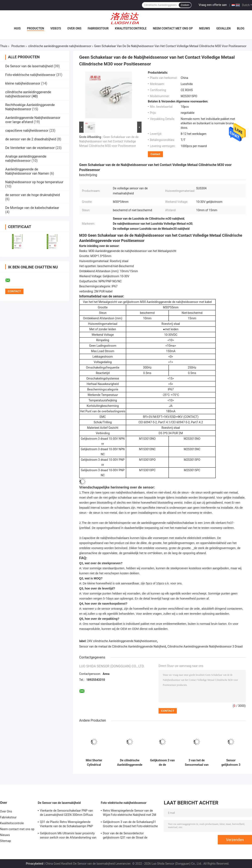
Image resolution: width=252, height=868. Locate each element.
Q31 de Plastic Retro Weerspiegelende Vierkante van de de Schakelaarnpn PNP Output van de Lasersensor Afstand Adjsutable (66, 825)
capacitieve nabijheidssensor (27, 131)
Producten (35, 28)
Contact (155, 154)
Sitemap (5, 841)
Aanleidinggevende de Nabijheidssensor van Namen (27, 171)
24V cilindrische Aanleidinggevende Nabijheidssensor (122, 641)
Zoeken (185, 5)
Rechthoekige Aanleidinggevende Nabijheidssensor (30, 107)
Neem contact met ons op (173, 28)
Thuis (4, 46)
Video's (56, 28)
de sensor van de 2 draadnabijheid (31, 139)
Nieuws (205, 28)
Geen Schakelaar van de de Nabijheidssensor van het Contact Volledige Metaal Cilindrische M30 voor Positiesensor (109, 141)
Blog (241, 28)
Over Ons (74, 28)
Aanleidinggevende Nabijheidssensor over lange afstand (33, 120)
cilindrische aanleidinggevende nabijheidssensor (60, 46)
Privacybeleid (35, 864)
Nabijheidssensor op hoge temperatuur (34, 182)
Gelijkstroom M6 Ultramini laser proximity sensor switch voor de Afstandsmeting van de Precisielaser (68, 836)
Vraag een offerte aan (213, 5)
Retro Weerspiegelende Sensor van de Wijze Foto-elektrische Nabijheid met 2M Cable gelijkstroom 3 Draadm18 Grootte (130, 813)
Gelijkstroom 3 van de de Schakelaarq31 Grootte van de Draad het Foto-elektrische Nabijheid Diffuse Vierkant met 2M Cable (130, 825)
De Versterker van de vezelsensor (30, 148)
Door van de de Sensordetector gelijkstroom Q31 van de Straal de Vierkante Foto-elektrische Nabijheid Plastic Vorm (127, 836)
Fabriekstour (98, 28)
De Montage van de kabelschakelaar (32, 208)
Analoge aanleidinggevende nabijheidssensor (26, 159)
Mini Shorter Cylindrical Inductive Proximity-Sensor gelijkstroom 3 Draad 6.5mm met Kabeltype (94, 763)
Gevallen (223, 28)
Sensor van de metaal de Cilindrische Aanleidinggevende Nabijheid (123, 646)
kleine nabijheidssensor (23, 83)
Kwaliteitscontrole (131, 28)
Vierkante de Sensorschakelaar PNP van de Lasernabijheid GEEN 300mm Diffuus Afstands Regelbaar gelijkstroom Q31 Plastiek (66, 813)
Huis (17, 28)
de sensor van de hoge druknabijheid (33, 195)
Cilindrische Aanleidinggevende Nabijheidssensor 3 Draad (205, 646)
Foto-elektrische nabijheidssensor (30, 75)
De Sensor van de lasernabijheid (29, 66)
